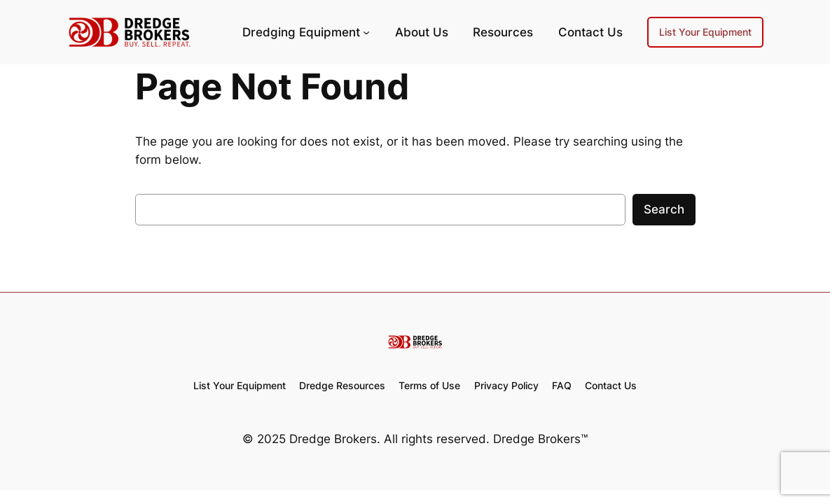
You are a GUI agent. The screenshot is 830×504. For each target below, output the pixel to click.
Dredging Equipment (301, 32)
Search (664, 209)
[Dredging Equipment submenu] (366, 32)
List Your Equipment (705, 32)
